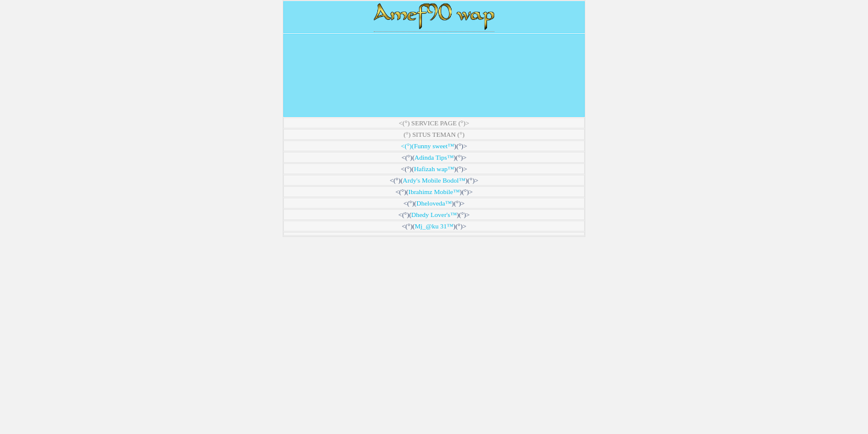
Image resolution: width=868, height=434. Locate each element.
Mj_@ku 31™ (434, 226)
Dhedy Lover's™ (434, 215)
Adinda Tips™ (434, 157)
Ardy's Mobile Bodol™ (434, 180)
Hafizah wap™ (434, 169)
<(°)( (407, 146)
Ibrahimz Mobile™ (434, 192)
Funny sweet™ (434, 146)
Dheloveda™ (434, 203)
